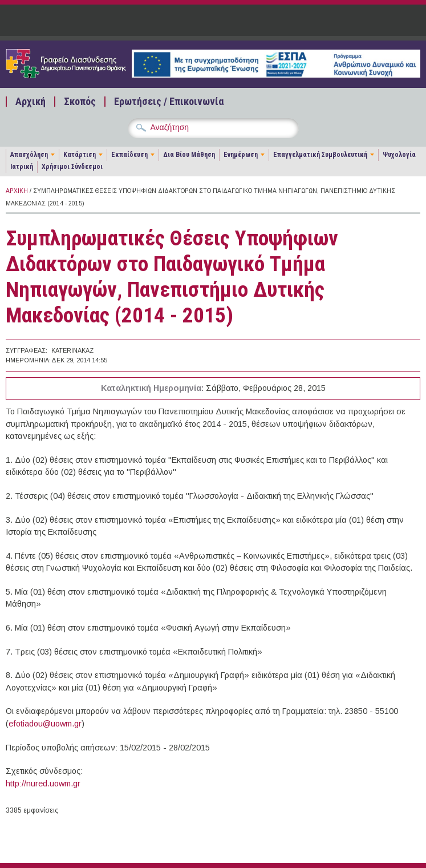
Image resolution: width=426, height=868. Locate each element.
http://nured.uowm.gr (43, 784)
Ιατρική (22, 167)
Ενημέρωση (241, 155)
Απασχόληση (29, 155)
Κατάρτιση (80, 155)
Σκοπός (80, 102)
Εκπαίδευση (129, 155)
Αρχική (31, 102)
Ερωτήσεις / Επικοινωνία (169, 102)
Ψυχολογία (399, 155)
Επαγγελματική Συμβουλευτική (320, 155)
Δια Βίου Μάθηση (189, 155)
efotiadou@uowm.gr (45, 724)
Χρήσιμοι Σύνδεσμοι (72, 167)
